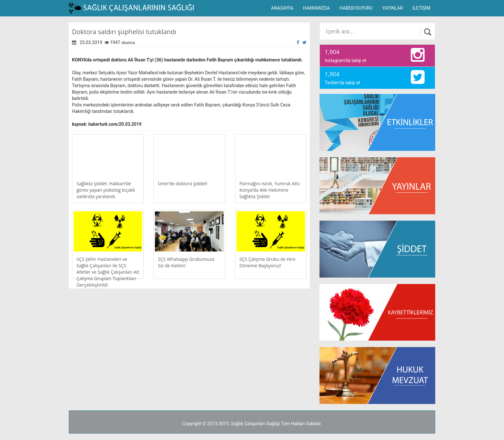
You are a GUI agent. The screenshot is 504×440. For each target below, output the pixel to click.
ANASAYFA (282, 8)
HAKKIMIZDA (316, 8)
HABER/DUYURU (356, 8)
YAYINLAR (392, 8)
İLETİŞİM (421, 8)
